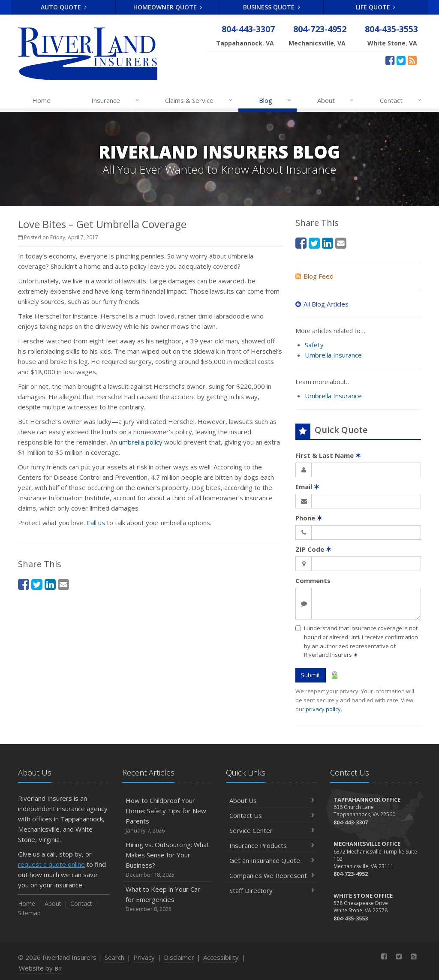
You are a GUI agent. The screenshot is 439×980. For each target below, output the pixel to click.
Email (307, 487)
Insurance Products (272, 845)
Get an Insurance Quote (272, 860)
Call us (96, 523)
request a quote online (51, 864)
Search (114, 957)
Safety (314, 345)
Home (41, 100)
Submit (311, 675)
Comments (313, 580)
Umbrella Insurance (333, 355)
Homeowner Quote (168, 7)
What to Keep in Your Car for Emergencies (168, 899)
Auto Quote (64, 7)
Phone (309, 518)
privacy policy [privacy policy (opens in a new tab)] (323, 709)
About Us (272, 800)
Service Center (272, 830)
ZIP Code (313, 549)
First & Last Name (328, 455)
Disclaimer (179, 957)
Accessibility (221, 957)
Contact (401, 100)
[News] (412, 60)
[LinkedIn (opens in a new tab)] (50, 584)
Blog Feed (314, 276)
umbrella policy (141, 442)
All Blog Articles (322, 304)
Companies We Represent (272, 875)
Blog (275, 100)
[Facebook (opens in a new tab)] (390, 60)
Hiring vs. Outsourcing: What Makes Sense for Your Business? (168, 860)
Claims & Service (199, 100)
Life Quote (376, 7)
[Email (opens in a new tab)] (63, 584)
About (336, 100)
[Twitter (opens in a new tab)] (401, 60)
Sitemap (29, 913)
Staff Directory (272, 890)
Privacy (144, 957)
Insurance (116, 100)
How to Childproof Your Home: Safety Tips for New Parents (168, 816)
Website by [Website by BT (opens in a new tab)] (41, 968)
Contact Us (272, 815)
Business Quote (272, 7)
